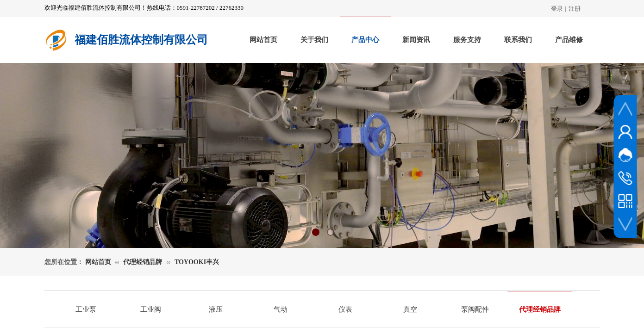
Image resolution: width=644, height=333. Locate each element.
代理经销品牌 (143, 262)
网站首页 (263, 40)
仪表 (345, 309)
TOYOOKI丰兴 (197, 262)
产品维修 (569, 40)
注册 (575, 9)
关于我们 (314, 40)
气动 (281, 309)
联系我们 (518, 40)
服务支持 (467, 40)
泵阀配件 (475, 309)
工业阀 (151, 309)
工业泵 (86, 309)
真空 (410, 309)
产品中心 (365, 40)
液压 (216, 309)
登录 (557, 9)
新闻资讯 (416, 40)
